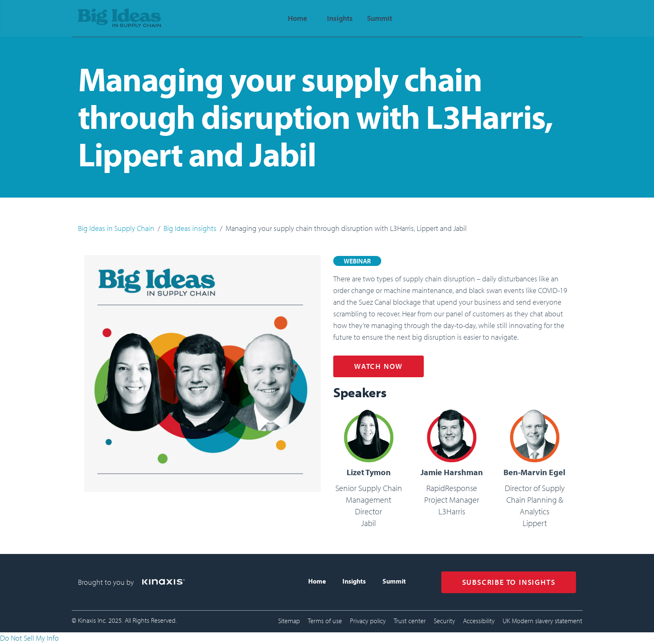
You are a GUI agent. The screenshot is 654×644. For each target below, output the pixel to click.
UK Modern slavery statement (542, 621)
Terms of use (325, 621)
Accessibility (479, 621)
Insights (354, 581)
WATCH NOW (379, 366)
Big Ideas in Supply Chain (116, 228)
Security (444, 621)
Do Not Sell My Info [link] (29, 638)
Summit (394, 581)
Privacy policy (368, 621)
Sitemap (289, 621)
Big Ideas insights (190, 228)
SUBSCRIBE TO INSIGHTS (509, 582)
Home (317, 581)
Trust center (410, 621)
